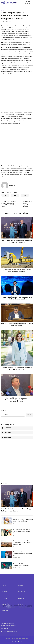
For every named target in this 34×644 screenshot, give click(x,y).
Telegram (7, 437)
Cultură (5, 604)
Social (4, 598)
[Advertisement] (17, 93)
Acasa (4, 586)
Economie (22, 592)
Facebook (6, 428)
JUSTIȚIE (5, 592)
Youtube (6, 433)
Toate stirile (28, 3)
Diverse (21, 604)
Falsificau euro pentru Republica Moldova (27, 204)
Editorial (5, 610)
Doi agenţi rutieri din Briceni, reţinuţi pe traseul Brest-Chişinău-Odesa (9, 204)
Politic (4, 10)
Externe (21, 598)
